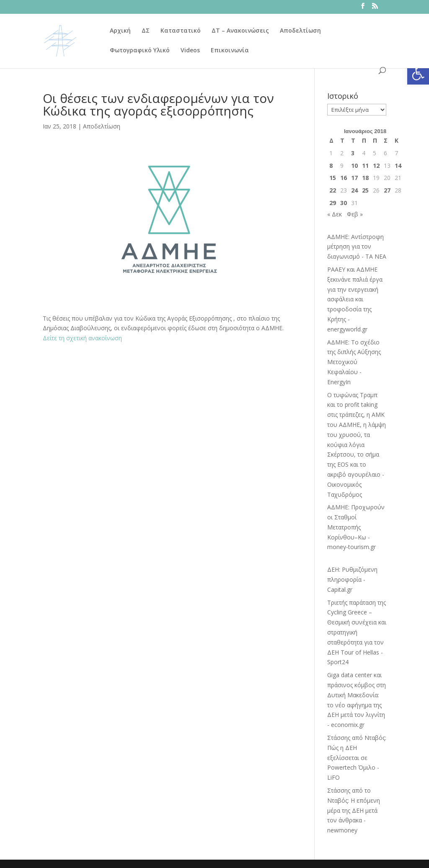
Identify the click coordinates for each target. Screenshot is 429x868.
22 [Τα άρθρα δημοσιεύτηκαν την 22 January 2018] (333, 190)
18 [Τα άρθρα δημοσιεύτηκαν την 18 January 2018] (365, 178)
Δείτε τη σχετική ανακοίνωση (82, 338)
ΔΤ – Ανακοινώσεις (240, 31)
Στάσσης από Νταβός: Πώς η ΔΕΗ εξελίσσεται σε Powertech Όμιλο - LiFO (357, 758)
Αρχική (120, 31)
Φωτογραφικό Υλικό (140, 51)
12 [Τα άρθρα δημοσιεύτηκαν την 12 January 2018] (376, 166)
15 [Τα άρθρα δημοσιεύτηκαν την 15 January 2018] (333, 178)
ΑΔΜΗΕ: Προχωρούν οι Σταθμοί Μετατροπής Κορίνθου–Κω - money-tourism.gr (356, 527)
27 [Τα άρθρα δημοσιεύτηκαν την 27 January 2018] (387, 190)
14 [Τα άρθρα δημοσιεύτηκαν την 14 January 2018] (398, 166)
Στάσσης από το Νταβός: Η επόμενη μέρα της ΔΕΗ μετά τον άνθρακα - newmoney (354, 810)
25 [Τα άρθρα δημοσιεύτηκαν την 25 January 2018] (365, 190)
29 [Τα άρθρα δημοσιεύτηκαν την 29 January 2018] (333, 203)
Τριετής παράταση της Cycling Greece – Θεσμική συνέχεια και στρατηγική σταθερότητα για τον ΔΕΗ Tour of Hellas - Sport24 (357, 632)
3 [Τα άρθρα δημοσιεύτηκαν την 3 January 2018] (353, 153)
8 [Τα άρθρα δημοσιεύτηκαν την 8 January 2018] (331, 166)
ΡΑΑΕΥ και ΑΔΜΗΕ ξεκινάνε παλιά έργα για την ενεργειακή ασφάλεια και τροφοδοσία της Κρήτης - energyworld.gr (355, 299)
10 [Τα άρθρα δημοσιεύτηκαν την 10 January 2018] (354, 166)
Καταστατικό (181, 31)
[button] (418, 74)
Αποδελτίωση (300, 31)
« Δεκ (335, 214)
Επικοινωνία (230, 51)
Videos (190, 51)
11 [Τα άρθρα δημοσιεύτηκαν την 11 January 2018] (365, 166)
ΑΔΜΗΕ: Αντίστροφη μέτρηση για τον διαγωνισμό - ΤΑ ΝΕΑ (357, 247)
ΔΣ (146, 31)
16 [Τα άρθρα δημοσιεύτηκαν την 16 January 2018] (344, 178)
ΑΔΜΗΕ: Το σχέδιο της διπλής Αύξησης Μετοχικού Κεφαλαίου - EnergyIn (354, 362)
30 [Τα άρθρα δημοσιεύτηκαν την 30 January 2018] (344, 203)
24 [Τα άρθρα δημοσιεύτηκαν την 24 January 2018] (354, 190)
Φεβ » (355, 214)
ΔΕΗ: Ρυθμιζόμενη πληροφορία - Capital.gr (352, 579)
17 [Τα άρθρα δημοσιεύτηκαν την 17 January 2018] (354, 178)
